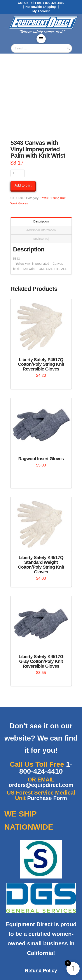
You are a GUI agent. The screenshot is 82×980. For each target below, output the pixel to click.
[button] (41, 39)
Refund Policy (41, 971)
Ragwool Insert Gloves (41, 459)
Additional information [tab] (41, 230)
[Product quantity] (18, 173)
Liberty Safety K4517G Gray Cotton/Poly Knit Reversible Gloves (41, 661)
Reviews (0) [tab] (41, 239)
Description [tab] (41, 221)
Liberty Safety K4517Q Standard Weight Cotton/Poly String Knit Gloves (41, 564)
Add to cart (23, 185)
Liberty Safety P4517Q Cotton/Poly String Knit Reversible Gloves (41, 364)
